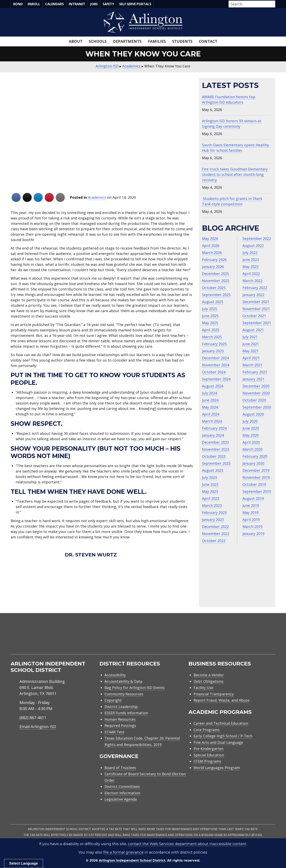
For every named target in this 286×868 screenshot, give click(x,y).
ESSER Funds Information (126, 713)
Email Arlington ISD (38, 727)
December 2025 (215, 274)
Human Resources (120, 719)
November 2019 (256, 477)
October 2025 (214, 288)
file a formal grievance (123, 852)
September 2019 (257, 491)
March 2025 (212, 337)
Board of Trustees (120, 768)
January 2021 (253, 379)
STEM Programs (207, 761)
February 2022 (255, 288)
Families (157, 41)
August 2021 (253, 330)
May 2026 (210, 238)
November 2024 (216, 365)
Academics (97, 197)
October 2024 (214, 372)
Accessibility (115, 675)
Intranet (77, 4)
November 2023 (216, 449)
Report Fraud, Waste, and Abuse (222, 700)
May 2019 (251, 512)
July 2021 (250, 337)
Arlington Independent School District (132, 860)
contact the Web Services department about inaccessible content (187, 844)
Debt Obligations (208, 681)
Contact (208, 41)
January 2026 (213, 267)
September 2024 (216, 379)
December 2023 (215, 442)
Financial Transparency (214, 694)
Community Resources (124, 694)
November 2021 (256, 309)
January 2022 (253, 295)
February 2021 (255, 372)
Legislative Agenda (121, 799)
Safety (108, 4)
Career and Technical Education (221, 723)
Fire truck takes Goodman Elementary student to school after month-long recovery (235, 174)
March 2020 (252, 449)
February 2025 (214, 344)
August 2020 (253, 414)
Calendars (54, 4)
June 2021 (251, 344)
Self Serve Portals (135, 4)
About (76, 41)
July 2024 (209, 393)
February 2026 (214, 260)
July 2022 (250, 253)
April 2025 (211, 330)
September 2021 (257, 323)
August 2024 (213, 386)
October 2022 (214, 541)
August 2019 (253, 498)
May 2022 (251, 267)
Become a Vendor (209, 675)
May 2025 (210, 323)
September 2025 (216, 295)
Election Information (122, 793)
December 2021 (256, 302)
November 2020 (256, 393)
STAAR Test (114, 732)
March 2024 (212, 421)
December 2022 (215, 527)
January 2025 (213, 351)
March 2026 (212, 253)
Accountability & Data (123, 681)
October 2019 (254, 484)
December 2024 (215, 358)
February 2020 (255, 456)
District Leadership (121, 707)
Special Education (209, 755)
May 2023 (210, 491)
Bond (18, 4)
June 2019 (251, 505)
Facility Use (203, 688)
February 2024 (214, 428)
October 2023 (214, 456)
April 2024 (211, 414)
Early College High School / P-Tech (223, 736)
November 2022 (216, 534)
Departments (127, 41)
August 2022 (253, 246)
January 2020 (253, 463)
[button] (274, 4)
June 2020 (251, 428)
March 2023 (212, 505)
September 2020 (257, 407)
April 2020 (251, 442)
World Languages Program (217, 768)
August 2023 (213, 470)
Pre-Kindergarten (208, 749)
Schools (98, 41)
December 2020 (256, 386)
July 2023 (209, 477)
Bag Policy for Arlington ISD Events (135, 688)
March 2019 (252, 527)
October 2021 (254, 316)
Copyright (113, 700)
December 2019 (256, 470)
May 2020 (251, 435)
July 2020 (250, 421)
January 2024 (213, 435)
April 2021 (251, 358)
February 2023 (214, 512)
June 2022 (251, 260)
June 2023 (210, 484)
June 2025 (210, 316)
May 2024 (210, 407)
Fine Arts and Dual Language (218, 742)
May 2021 (251, 351)
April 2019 (251, 520)
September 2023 (216, 463)
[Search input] (251, 4)
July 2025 (209, 309)
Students (182, 41)
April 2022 (251, 274)
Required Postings (120, 725)
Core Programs (207, 730)
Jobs (94, 4)
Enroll (34, 4)
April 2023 (211, 498)
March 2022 (252, 281)
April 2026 (211, 246)
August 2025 (213, 302)
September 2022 (257, 238)
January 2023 (213, 520)
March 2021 (252, 365)
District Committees (122, 786)
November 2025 (216, 281)
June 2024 (210, 400)
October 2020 (254, 400)
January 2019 (253, 534)
